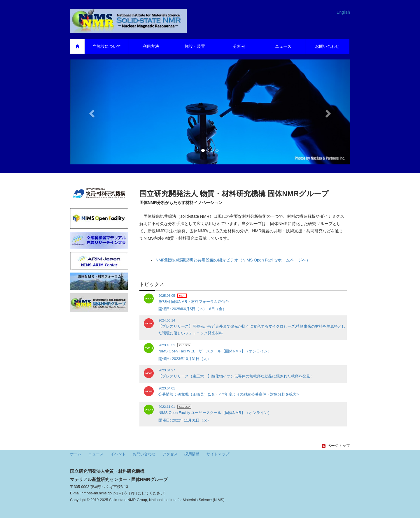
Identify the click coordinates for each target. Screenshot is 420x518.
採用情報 (192, 454)
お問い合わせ (144, 454)
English (343, 12)
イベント (118, 454)
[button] (91, 112)
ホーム (76, 454)
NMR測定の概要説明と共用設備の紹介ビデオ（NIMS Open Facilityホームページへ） (233, 260)
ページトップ (336, 446)
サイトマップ (218, 454)
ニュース (96, 454)
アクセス (170, 454)
